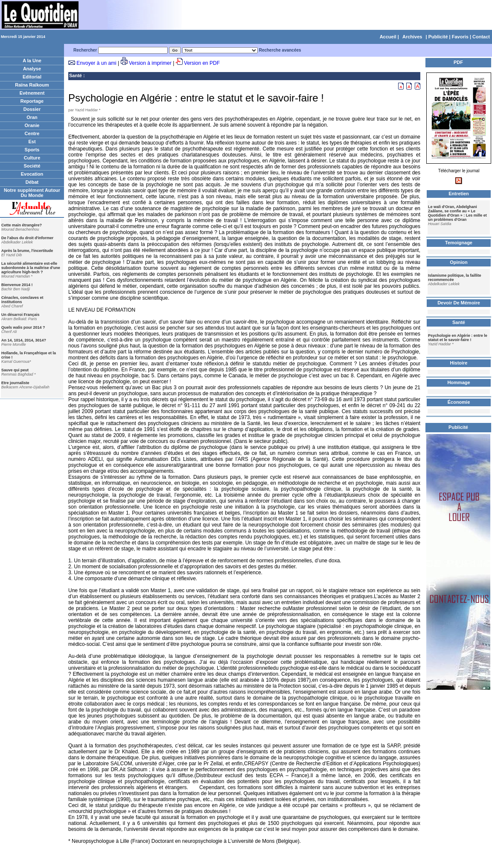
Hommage (459, 382)
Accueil (388, 37)
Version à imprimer (150, 63)
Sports (32, 150)
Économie (459, 402)
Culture (32, 158)
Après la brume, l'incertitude (27, 251)
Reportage (32, 101)
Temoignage (459, 243)
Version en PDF (202, 63)
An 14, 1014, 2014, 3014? (24, 340)
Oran (32, 117)
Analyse (32, 69)
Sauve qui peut (15, 370)
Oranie (32, 125)
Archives (412, 37)
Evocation (32, 174)
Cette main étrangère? (22, 225)
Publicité (438, 37)
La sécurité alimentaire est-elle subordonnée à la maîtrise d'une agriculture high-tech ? (31, 268)
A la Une (32, 61)
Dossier (32, 109)
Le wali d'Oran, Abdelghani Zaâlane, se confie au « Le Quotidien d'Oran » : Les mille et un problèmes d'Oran (457, 213)
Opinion (459, 262)
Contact (481, 37)
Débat (32, 182)
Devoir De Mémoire (459, 303)
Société (32, 166)
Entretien (459, 194)
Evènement (32, 93)
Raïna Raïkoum (32, 85)
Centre (32, 133)
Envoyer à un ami (96, 63)
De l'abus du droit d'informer (27, 238)
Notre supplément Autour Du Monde (32, 193)
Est (32, 142)
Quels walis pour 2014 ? (23, 327)
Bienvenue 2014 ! (17, 285)
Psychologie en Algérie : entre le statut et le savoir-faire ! (458, 338)
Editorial (32, 77)
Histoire (459, 363)
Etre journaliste (15, 383)
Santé (76, 75)
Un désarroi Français (20, 315)
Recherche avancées (280, 50)
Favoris (460, 37)
